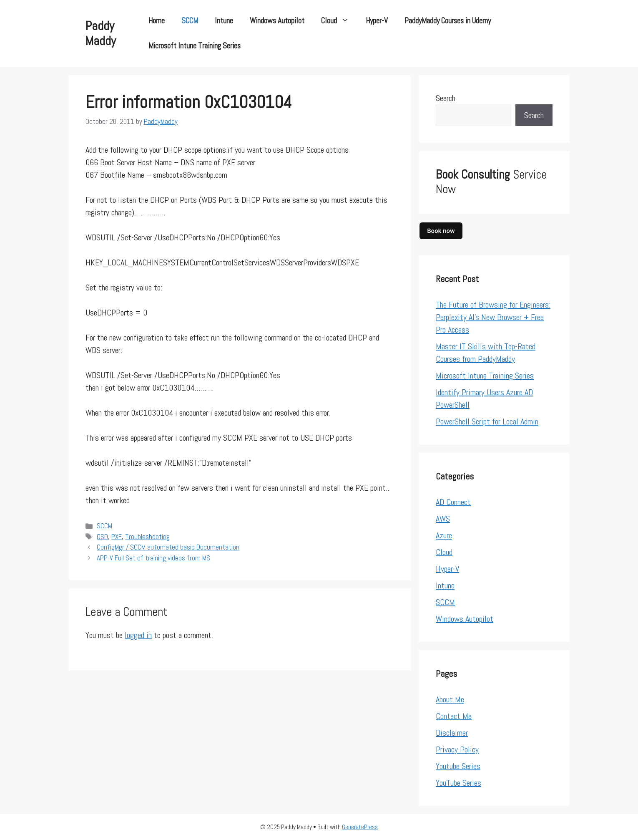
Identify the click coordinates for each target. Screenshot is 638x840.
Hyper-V (377, 21)
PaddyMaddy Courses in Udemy (448, 21)
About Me (450, 699)
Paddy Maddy (101, 33)
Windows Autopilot (277, 21)
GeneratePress (360, 827)
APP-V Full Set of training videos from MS (153, 558)
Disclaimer (452, 733)
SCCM (190, 21)
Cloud (339, 21)
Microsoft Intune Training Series (195, 46)
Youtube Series (458, 766)
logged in (138, 635)
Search (446, 98)
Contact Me (454, 716)
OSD (102, 537)
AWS (443, 519)
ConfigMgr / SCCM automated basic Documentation (168, 547)
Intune (224, 21)
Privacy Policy (457, 749)
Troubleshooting (147, 537)
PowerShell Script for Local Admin (487, 421)
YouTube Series (458, 783)
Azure (444, 535)
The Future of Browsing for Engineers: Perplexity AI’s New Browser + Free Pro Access (493, 317)
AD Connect (453, 502)
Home (157, 21)
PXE (117, 537)
